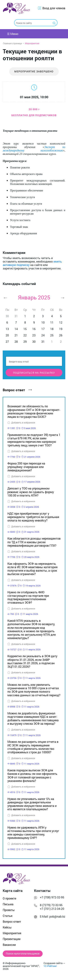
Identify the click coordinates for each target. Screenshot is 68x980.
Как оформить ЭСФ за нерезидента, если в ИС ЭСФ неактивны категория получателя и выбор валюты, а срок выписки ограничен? (32, 569)
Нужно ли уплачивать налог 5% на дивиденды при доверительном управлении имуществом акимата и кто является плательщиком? (32, 804)
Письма (8, 904)
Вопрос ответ (17, 390)
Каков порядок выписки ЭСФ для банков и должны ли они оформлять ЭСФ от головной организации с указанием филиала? (32, 775)
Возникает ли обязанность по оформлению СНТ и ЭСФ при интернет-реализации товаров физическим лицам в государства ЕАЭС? (34, 411)
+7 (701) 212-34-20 (52, 909)
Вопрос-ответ (12, 921)
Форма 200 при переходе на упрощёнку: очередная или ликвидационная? (26, 467)
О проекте (9, 898)
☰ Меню (13, 34)
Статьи (8, 916)
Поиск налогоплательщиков (23, 954)
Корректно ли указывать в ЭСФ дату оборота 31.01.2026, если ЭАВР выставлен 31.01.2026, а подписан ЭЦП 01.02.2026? (32, 661)
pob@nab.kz (57, 916)
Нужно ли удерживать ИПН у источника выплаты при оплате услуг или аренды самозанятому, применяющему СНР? (33, 833)
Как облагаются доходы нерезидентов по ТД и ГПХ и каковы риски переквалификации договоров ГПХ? (34, 542)
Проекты (9, 910)
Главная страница (13, 43)
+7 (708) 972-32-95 (52, 897)
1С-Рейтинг (50, 966)
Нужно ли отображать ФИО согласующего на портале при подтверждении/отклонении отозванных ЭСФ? (28, 597)
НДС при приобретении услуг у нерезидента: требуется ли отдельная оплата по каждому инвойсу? (33, 517)
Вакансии (9, 945)
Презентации (12, 939)
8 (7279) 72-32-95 (51, 905)
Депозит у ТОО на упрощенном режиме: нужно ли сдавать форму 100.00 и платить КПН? (31, 492)
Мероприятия (32, 43)
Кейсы (7, 927)
